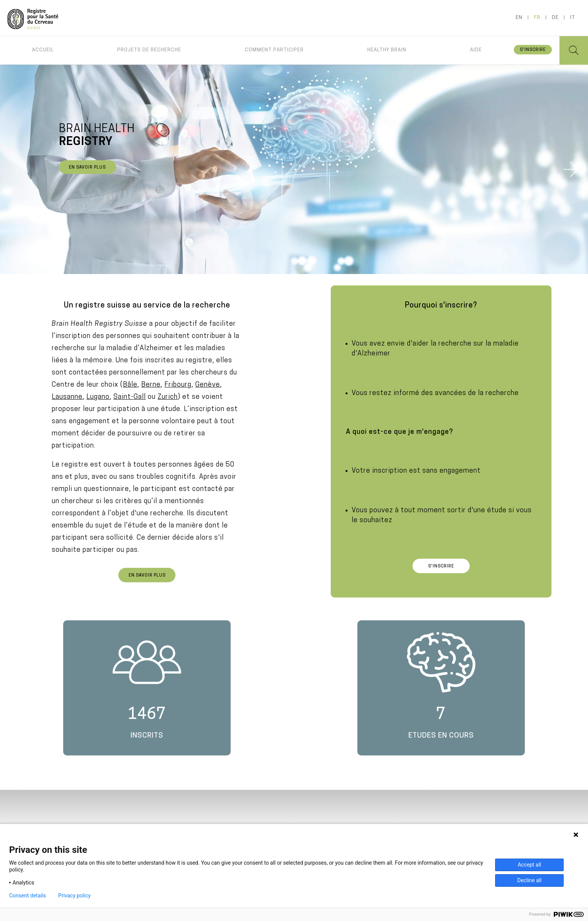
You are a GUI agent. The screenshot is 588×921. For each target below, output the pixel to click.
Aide (476, 50)
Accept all (529, 865)
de (555, 18)
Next (571, 169)
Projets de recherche (149, 50)
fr (537, 18)
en (519, 18)
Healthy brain (387, 50)
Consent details (28, 896)
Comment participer (274, 50)
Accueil (43, 50)
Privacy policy (74, 896)
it (573, 18)
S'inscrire (533, 50)
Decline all (529, 880)
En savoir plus (87, 168)
